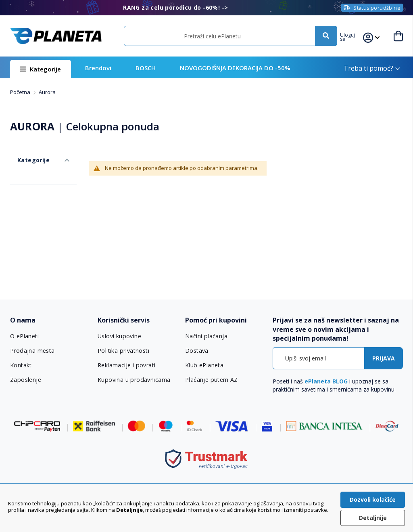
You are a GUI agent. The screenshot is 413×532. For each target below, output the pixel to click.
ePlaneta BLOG (326, 381)
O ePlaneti (25, 336)
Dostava (197, 351)
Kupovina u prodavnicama (133, 380)
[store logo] (56, 36)
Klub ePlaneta (204, 365)
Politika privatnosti (123, 351)
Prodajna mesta (32, 351)
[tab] (50, 320)
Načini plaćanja (205, 336)
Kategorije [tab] (25, 153)
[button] (354, 36)
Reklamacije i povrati (126, 365)
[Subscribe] (384, 358)
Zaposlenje (25, 380)
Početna (21, 92)
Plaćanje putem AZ (211, 380)
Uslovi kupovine (119, 336)
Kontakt (21, 365)
